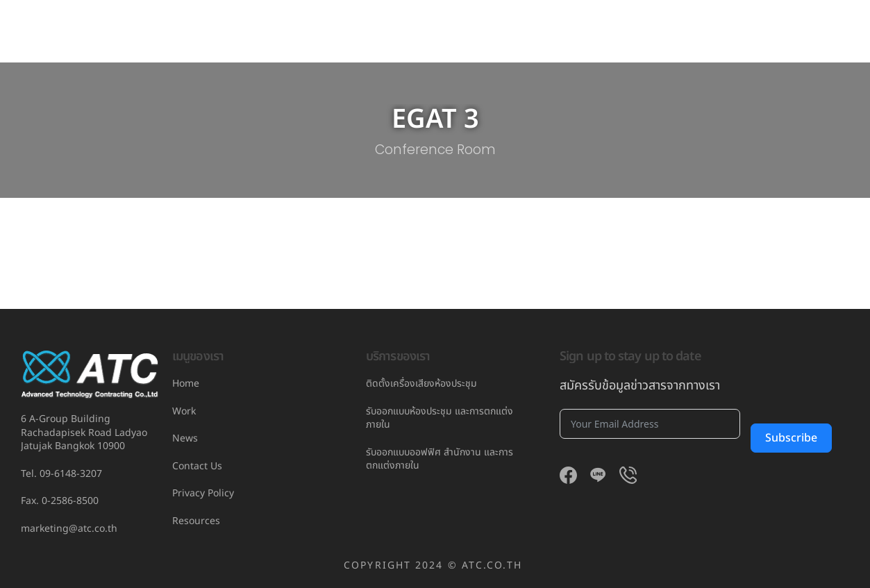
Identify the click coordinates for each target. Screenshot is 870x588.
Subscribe (792, 438)
